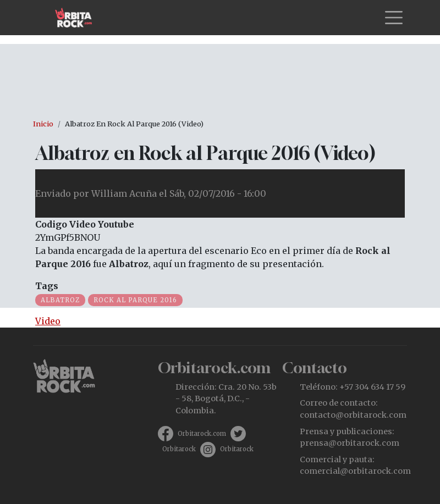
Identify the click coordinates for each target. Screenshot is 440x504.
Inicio (43, 124)
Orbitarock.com (202, 434)
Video (48, 321)
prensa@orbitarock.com (350, 443)
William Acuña (124, 193)
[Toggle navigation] (394, 18)
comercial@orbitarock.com (355, 471)
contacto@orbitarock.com (353, 415)
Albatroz (60, 300)
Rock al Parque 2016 (135, 300)
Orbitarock (179, 449)
